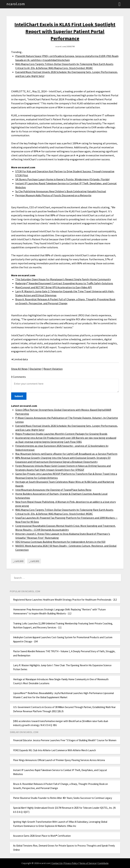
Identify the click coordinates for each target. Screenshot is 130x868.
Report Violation (53, 369)
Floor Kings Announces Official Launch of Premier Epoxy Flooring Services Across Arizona (59, 760)
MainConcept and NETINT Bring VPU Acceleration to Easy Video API (54, 287)
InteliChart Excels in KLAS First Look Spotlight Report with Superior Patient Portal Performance (65, 31)
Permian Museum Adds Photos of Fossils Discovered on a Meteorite (53, 195)
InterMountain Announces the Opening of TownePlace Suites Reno (53, 490)
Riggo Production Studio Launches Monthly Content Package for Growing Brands (61, 434)
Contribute (103, 863)
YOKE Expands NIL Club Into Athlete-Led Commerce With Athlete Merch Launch (55, 750)
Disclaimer (36, 369)
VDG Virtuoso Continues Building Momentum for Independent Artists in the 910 (60, 542)
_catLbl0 (18, 561)
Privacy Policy (71, 863)
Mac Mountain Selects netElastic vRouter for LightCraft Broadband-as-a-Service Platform (66, 454)
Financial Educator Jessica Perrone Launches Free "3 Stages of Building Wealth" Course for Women (65, 740)
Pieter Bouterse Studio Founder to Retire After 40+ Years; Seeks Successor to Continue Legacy (63, 798)
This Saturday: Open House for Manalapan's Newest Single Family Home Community (63, 279)
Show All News (19, 369)
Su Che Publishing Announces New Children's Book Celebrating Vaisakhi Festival (61, 191)
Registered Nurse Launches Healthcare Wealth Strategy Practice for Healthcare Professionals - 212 (65, 600)
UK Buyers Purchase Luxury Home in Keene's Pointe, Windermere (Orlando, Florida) (62, 179)
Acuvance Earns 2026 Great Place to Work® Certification (42, 836)
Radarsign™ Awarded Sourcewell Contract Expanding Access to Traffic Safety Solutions (64, 283)
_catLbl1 (34, 561)
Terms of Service (88, 863)
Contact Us (57, 863)
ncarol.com (16, 4)
